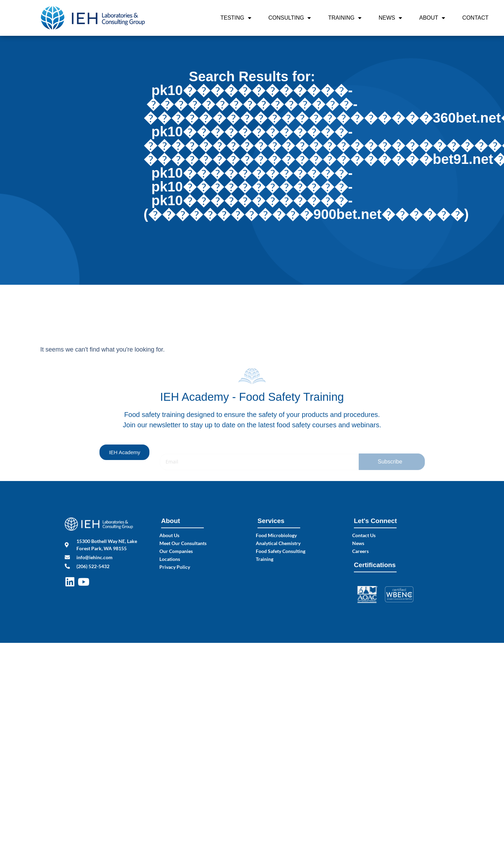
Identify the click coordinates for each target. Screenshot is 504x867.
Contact (475, 18)
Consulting (290, 18)
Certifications (375, 565)
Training (345, 18)
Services (271, 521)
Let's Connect (375, 521)
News (390, 18)
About (432, 18)
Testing (236, 18)
